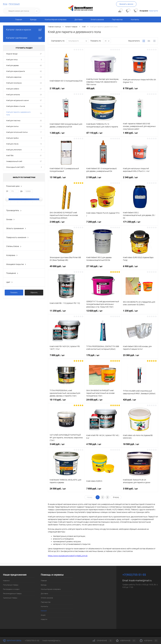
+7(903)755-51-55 (32, 641)
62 (41, 71)
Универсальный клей (14, 161)
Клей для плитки (12, 126)
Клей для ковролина (14, 77)
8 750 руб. (140, 91)
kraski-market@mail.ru (140, 580)
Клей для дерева (12, 65)
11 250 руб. (66, 313)
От (7, 191)
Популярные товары (11, 585)
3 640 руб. (66, 446)
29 (41, 126)
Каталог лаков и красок (24, 30)
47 (41, 54)
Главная (19, 20)
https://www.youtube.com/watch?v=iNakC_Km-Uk (68, 556)
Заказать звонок (126, 4)
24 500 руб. (66, 491)
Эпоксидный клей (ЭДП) (15, 167)
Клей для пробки (12, 138)
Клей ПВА (10, 156)
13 (41, 144)
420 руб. (140, 402)
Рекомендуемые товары (12, 594)
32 (41, 121)
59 (41, 106)
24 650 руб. (103, 402)
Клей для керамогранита (16, 71)
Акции (43, 615)
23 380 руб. (140, 357)
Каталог (44, 611)
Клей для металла (13, 95)
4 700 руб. (103, 446)
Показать (14, 292)
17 (41, 132)
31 (41, 156)
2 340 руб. (140, 180)
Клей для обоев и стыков (16, 106)
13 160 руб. (66, 180)
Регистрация (14, 4)
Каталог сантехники (24, 38)
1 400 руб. (140, 135)
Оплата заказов (97, 20)
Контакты (135, 20)
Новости (44, 619)
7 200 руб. (103, 224)
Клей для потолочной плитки (17, 132)
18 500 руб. (140, 446)
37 (41, 100)
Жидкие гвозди (12, 54)
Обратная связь (12, 641)
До (21, 191)
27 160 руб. (103, 268)
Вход (5, 4)
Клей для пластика (13, 121)
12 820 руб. (103, 313)
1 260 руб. (66, 135)
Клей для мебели (13, 89)
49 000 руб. (66, 268)
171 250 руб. (140, 224)
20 (41, 77)
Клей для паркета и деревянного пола (18, 113)
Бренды (33, 20)
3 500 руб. (140, 491)
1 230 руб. (140, 313)
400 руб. (103, 91)
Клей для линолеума (14, 83)
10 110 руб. (66, 402)
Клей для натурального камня (17, 100)
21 (41, 89)
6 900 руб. (140, 268)
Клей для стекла (12, 144)
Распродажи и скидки (11, 589)
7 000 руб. (66, 357)
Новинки (6, 581)
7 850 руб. (103, 491)
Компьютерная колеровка (56, 20)
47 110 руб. (103, 135)
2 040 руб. (66, 224)
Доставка (79, 20)
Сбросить (34, 292)
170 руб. (103, 357)
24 (41, 83)
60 (41, 65)
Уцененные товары (10, 598)
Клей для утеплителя (14, 150)
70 (41, 113)
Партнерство (117, 20)
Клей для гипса (12, 60)
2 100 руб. (66, 91)
